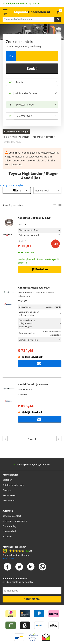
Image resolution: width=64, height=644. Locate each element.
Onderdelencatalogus (16, 132)
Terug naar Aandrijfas (12, 185)
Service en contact (12, 516)
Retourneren (9, 495)
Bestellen (7, 480)
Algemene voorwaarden (15, 521)
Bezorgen (7, 490)
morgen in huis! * (34, 465)
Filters (17, 190)
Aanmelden (32, 599)
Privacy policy (10, 526)
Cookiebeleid (9, 531)
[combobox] (36, 82)
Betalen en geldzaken (13, 485)
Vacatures (8, 536)
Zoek (32, 68)
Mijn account (9, 500)
